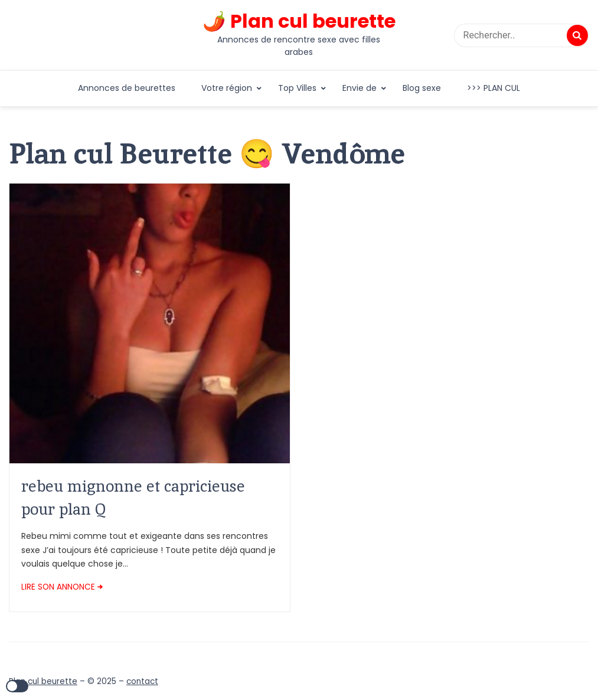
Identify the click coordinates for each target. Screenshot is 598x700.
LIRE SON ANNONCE (58, 587)
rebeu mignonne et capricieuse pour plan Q (133, 497)
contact (142, 681)
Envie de (360, 88)
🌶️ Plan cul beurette (299, 21)
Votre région (227, 88)
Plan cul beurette (43, 681)
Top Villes (297, 88)
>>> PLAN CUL (494, 88)
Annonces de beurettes (127, 88)
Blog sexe (422, 88)
